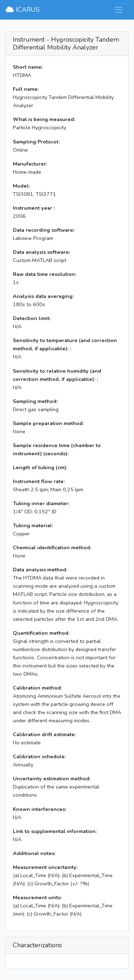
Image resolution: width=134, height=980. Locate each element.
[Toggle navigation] (119, 10)
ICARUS (23, 10)
